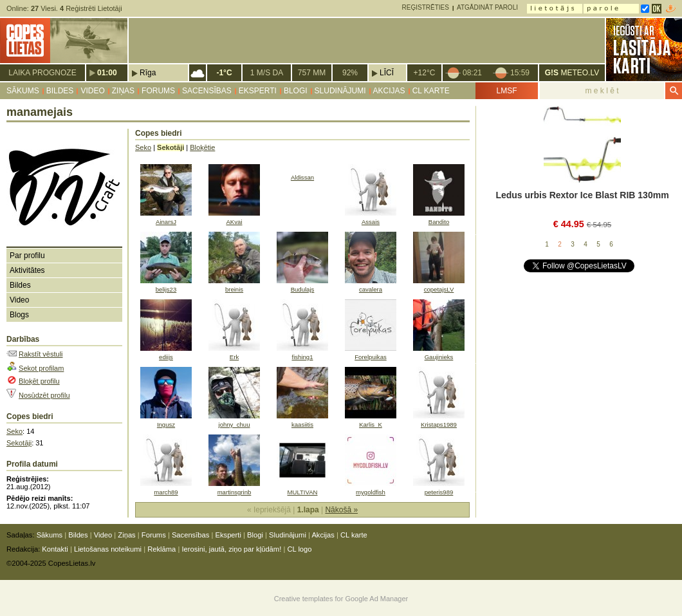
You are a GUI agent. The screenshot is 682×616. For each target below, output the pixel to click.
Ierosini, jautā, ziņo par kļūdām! (231, 549)
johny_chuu (235, 425)
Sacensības (207, 91)
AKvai (234, 222)
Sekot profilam (41, 368)
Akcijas (389, 91)
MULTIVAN (302, 492)
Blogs (19, 315)
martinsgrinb (235, 492)
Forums (158, 91)
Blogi (296, 91)
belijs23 (166, 289)
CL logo (299, 549)
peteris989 (439, 492)
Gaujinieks (439, 357)
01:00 (107, 73)
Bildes (60, 91)
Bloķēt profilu (39, 381)
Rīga (148, 73)
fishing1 (302, 357)
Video (92, 91)
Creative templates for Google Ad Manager (341, 599)
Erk (234, 357)
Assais (371, 222)
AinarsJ (166, 222)
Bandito (439, 222)
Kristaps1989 (439, 425)
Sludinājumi (340, 91)
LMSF (506, 91)
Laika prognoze (42, 73)
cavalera (371, 289)
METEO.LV (572, 73)
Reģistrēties (426, 7)
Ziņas (123, 91)
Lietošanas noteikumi (108, 549)
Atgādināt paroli (487, 7)
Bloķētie (202, 147)
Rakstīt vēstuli (41, 354)
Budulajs (303, 289)
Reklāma (161, 549)
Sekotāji (19, 443)
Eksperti (258, 91)
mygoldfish (371, 492)
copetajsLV (439, 289)
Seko (14, 431)
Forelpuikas (371, 357)
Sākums (23, 91)
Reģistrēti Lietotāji (91, 8)
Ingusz (166, 425)
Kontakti (55, 549)
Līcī (387, 73)
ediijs (166, 357)
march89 (166, 492)
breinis (234, 289)
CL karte (431, 91)
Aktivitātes (27, 270)
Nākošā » (341, 510)
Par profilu (27, 256)
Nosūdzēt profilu (44, 395)
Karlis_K (371, 425)
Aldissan (302, 177)
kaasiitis (302, 425)
